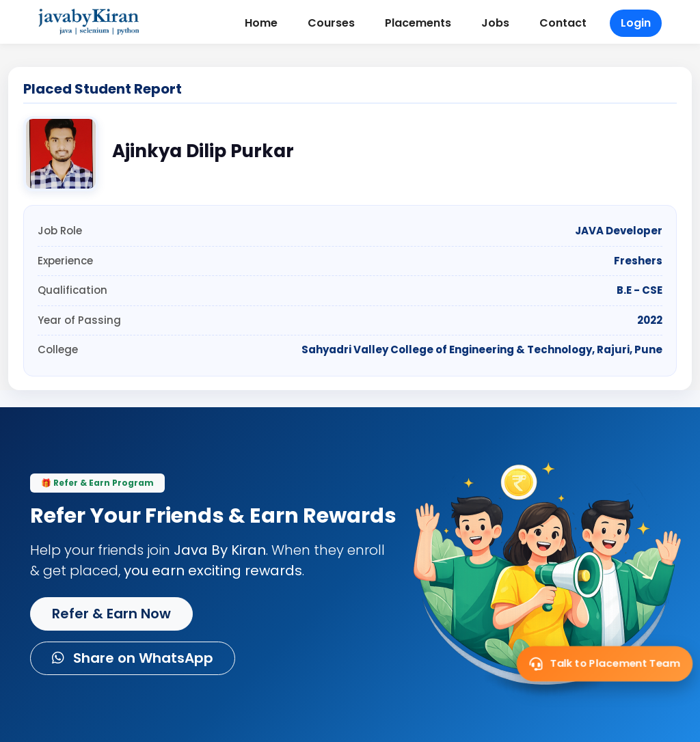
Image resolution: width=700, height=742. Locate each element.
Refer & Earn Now (111, 614)
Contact (563, 23)
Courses (331, 23)
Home (261, 23)
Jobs (495, 23)
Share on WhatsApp (133, 658)
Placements (418, 23)
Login (636, 23)
